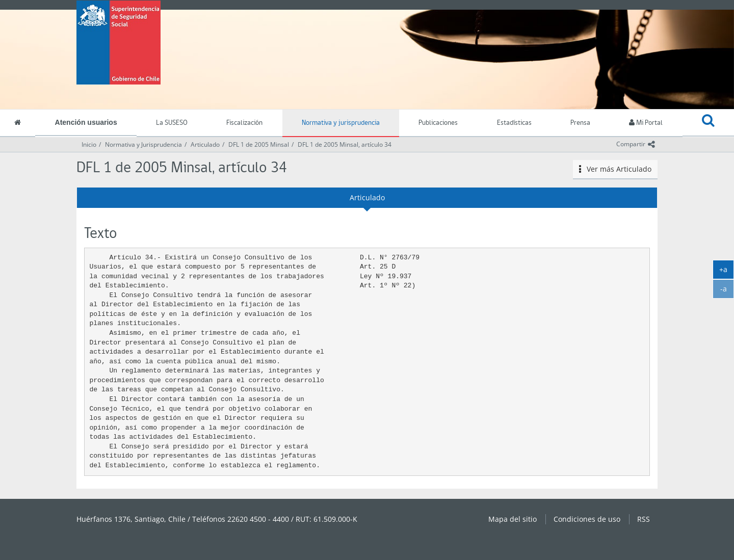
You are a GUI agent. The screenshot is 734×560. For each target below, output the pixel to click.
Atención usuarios (86, 122)
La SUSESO (172, 123)
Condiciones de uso (587, 519)
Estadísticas (514, 123)
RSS (644, 519)
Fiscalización (244, 123)
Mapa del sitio (513, 519)
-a (727, 291)
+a (727, 272)
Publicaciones (438, 123)
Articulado (205, 144)
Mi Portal (646, 123)
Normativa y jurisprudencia (341, 123)
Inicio (89, 144)
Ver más (615, 169)
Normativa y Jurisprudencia (143, 144)
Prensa (580, 123)
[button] (708, 123)
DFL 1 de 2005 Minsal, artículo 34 (345, 144)
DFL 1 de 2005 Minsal (259, 144)
